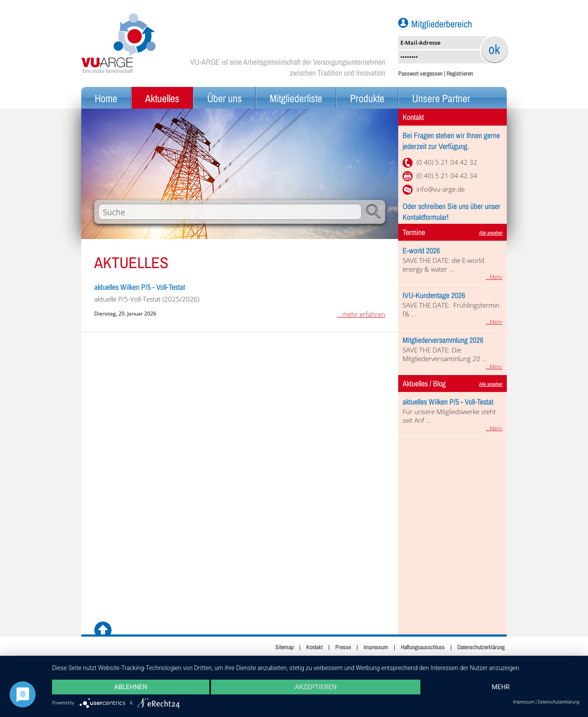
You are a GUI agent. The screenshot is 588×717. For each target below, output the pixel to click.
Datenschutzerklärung (481, 647)
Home (106, 98)
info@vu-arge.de (441, 189)
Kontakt (314, 647)
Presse (343, 647)
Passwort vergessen (420, 73)
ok (494, 49)
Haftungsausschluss (423, 647)
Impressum (376, 647)
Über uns (225, 98)
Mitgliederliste (296, 98)
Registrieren (460, 73)
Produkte (367, 98)
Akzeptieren (316, 687)
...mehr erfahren (361, 314)
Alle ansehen (491, 233)
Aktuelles (162, 98)
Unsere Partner (441, 98)
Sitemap (284, 647)
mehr (501, 687)
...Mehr (494, 277)
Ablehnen (131, 687)
